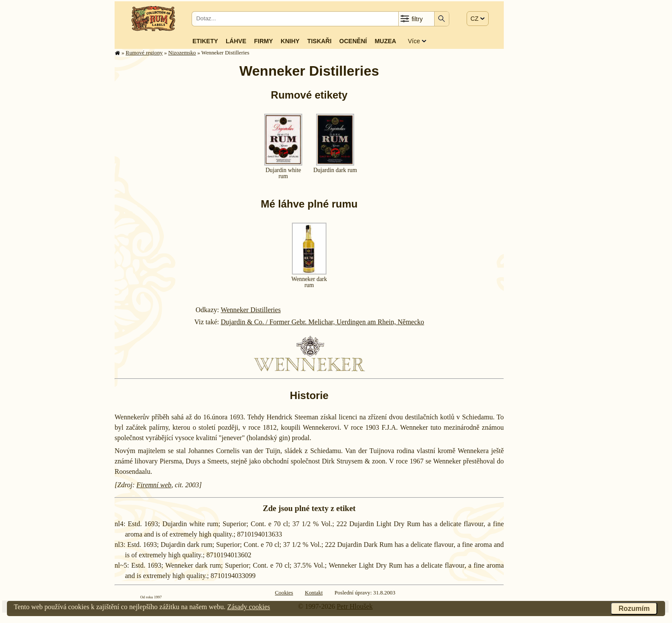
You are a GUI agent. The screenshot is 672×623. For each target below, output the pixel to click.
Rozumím (634, 609)
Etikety (205, 41)
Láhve (236, 41)
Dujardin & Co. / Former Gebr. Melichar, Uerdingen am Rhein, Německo (322, 322)
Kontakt (314, 593)
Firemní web (154, 485)
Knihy (290, 41)
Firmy (263, 41)
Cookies (284, 593)
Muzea (385, 41)
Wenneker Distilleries (251, 310)
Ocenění (353, 41)
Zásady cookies (248, 607)
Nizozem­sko (182, 53)
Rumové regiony (144, 53)
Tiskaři (320, 41)
